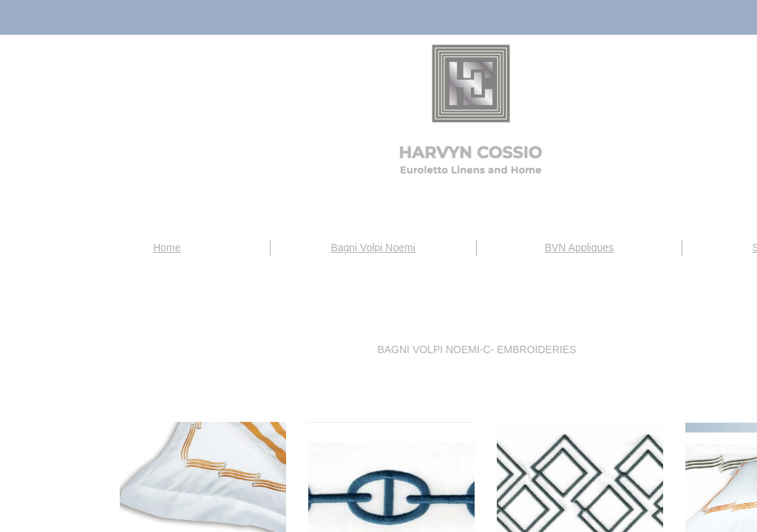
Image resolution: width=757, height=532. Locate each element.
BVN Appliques (579, 248)
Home (167, 248)
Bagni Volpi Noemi (373, 248)
